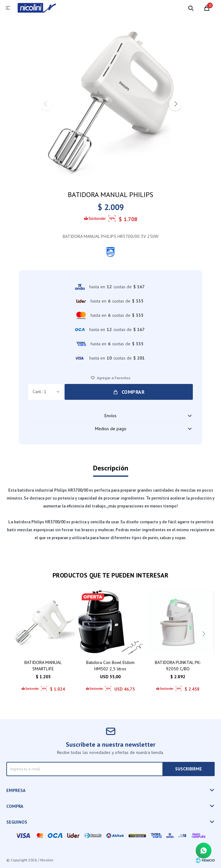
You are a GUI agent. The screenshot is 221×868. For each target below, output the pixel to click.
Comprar (133, 392)
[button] (175, 104)
